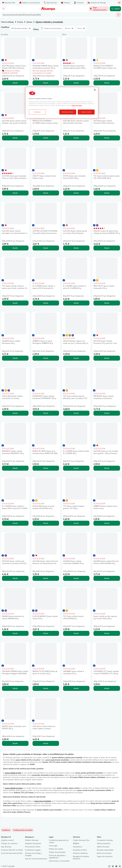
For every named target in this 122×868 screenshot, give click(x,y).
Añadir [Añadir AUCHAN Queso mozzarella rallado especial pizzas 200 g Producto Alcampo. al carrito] (76, 83)
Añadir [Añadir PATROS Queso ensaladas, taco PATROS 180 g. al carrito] (15, 743)
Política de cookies (56, 849)
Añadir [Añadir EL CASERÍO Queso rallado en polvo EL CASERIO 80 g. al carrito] (76, 303)
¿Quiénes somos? (7, 840)
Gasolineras (78, 847)
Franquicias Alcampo (105, 840)
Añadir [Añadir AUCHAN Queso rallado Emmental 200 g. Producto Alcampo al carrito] (107, 138)
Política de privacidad (57, 852)
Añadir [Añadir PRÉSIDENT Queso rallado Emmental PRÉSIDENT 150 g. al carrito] (15, 468)
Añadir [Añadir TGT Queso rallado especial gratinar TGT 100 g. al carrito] (76, 523)
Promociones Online (33, 847)
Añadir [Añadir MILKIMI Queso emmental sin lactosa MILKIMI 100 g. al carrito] (15, 633)
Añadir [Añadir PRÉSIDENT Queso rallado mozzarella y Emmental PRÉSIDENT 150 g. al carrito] (107, 413)
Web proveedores (104, 843)
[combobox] (59, 15)
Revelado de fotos (80, 850)
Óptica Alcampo (103, 847)
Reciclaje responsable (105, 850)
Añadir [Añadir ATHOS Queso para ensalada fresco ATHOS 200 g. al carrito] (76, 193)
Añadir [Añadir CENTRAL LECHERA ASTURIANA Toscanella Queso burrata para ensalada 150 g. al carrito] (46, 248)
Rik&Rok (76, 843)
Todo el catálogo (7, 22)
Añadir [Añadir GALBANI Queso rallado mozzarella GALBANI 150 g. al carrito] (76, 578)
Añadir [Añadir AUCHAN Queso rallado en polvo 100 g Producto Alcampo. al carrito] (76, 138)
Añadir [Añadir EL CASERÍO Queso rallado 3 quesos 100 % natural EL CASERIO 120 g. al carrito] (15, 523)
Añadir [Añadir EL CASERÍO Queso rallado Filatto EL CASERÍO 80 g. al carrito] (76, 468)
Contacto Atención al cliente (12, 850)
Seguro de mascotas (105, 856)
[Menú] (3, 9)
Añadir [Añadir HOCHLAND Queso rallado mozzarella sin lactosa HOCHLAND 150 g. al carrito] (15, 413)
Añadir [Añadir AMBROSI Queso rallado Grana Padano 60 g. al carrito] (107, 523)
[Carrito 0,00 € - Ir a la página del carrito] (115, 9)
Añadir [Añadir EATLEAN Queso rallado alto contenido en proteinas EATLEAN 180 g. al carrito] (15, 578)
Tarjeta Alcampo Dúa (81, 840)
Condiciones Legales (33, 850)
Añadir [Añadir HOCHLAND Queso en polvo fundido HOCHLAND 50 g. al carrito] (46, 523)
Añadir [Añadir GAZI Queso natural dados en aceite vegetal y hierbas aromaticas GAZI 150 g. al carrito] (46, 743)
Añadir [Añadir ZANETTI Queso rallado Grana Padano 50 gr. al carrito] (46, 193)
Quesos (29, 22)
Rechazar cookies (68, 112)
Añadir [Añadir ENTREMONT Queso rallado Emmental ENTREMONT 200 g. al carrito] (46, 413)
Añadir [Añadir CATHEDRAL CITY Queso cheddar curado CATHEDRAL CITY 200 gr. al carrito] (107, 688)
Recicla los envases (104, 853)
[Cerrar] (95, 90)
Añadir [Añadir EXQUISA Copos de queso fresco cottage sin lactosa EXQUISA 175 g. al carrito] (107, 248)
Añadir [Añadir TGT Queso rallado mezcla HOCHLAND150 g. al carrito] (76, 633)
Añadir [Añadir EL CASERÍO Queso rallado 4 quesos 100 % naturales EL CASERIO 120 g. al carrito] (46, 303)
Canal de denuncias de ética (12, 853)
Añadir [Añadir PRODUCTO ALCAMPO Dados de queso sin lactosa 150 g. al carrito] (46, 688)
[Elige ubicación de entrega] (99, 9)
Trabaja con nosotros (9, 843)
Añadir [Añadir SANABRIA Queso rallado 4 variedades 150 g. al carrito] (76, 688)
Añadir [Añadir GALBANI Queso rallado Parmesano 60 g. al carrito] (15, 358)
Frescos (20, 22)
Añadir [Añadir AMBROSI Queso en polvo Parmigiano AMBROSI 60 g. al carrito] (46, 358)
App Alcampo (6, 847)
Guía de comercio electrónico (36, 859)
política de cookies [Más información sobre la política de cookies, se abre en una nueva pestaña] (77, 105)
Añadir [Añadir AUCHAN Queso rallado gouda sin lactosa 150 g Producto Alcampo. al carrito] (76, 248)
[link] (23, 830)
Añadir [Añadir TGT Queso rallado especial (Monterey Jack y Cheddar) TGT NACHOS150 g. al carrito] (76, 413)
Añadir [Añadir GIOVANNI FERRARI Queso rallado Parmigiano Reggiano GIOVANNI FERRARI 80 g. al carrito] (15, 688)
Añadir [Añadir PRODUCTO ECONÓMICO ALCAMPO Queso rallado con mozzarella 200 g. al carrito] (107, 83)
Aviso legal (53, 846)
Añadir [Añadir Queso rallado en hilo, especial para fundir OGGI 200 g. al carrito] (107, 633)
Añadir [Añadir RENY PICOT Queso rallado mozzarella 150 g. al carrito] (107, 303)
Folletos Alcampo (32, 840)
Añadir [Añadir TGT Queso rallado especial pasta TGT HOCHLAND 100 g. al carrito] (107, 193)
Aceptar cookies (86, 112)
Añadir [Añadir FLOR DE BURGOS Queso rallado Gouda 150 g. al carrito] (46, 633)
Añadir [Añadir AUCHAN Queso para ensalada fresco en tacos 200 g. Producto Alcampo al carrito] (15, 193)
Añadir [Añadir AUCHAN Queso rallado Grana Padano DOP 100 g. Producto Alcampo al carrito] (15, 83)
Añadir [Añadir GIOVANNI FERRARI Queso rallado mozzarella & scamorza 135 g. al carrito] (46, 83)
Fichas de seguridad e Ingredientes (57, 856)
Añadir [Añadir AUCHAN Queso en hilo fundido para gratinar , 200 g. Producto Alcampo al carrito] (107, 468)
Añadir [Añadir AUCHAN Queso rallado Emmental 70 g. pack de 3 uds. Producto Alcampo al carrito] (107, 358)
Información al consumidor (59, 861)
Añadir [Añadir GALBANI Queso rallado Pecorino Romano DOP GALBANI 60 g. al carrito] (107, 578)
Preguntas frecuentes (33, 843)
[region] (62, 103)
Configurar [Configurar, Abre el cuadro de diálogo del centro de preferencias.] (37, 112)
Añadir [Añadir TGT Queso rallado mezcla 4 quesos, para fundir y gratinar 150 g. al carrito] (15, 303)
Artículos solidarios (80, 853)
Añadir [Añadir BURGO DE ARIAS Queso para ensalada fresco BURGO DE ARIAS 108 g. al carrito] (46, 468)
